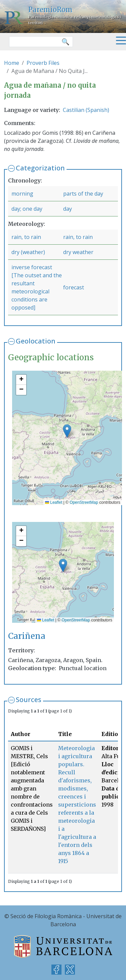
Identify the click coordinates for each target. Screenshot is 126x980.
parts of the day (83, 194)
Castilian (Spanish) (86, 110)
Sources (29, 700)
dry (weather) (28, 252)
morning (22, 194)
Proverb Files (43, 63)
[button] (67, 431)
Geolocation (36, 341)
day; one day (27, 209)
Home (12, 63)
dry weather (78, 252)
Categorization (40, 168)
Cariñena (27, 636)
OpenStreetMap (84, 502)
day (68, 209)
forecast (74, 287)
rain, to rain (26, 237)
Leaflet (54, 502)
